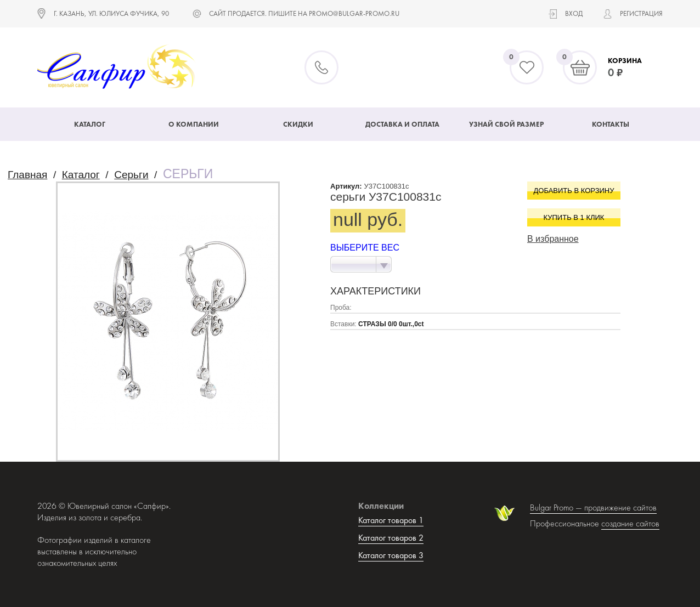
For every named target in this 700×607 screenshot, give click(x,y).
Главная (27, 175)
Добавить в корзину (574, 191)
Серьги (131, 175)
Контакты (611, 124)
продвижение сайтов (620, 507)
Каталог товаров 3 (391, 555)
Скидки (298, 124)
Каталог (90, 124)
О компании (194, 124)
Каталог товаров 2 (391, 538)
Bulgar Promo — (557, 507)
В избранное (553, 239)
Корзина (625, 61)
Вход (574, 13)
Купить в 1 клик (574, 217)
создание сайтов (630, 523)
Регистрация (641, 13)
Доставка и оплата (402, 124)
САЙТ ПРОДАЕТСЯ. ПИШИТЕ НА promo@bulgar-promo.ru (304, 13)
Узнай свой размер (506, 124)
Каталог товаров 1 (391, 520)
